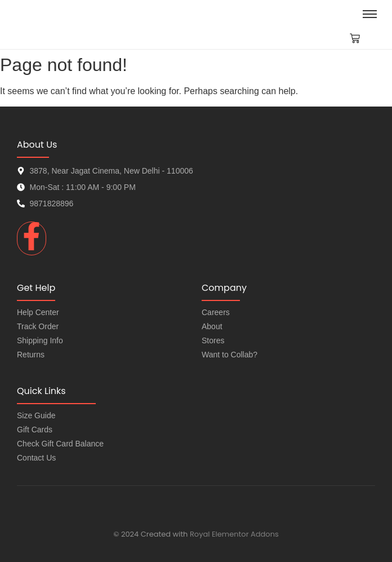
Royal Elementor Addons (234, 534)
